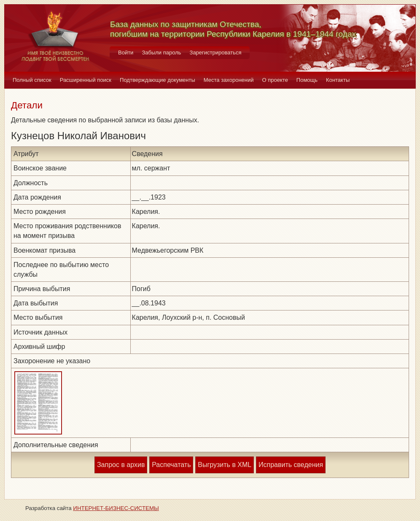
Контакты (338, 80)
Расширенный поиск (86, 80)
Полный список (32, 80)
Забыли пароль (161, 53)
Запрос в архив (121, 465)
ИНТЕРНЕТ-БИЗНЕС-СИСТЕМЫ (116, 508)
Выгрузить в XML (225, 465)
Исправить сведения (291, 465)
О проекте (275, 80)
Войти (126, 53)
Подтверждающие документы (157, 80)
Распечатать (171, 465)
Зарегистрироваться (216, 53)
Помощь (307, 80)
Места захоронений (229, 80)
